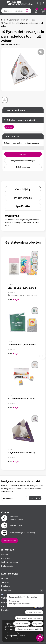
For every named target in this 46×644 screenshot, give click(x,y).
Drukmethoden (8, 566)
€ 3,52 (14, 407)
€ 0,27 (14, 353)
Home (4, 20)
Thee (33, 20)
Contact (5, 578)
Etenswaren (14, 20)
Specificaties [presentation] (23, 206)
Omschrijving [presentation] (23, 189)
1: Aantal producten (15, 110)
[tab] (23, 189)
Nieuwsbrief (6, 558)
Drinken (25, 20)
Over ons (5, 554)
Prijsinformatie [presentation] (23, 198)
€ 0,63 (14, 461)
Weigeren (23, 635)
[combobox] (16, 11)
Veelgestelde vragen (10, 562)
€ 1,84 (14, 299)
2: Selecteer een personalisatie (20, 120)
